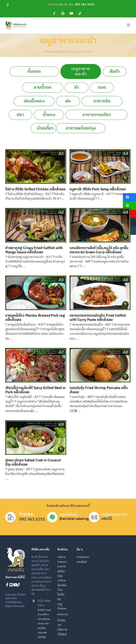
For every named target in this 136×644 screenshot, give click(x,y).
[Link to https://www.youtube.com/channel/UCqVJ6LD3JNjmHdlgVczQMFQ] (14, 585)
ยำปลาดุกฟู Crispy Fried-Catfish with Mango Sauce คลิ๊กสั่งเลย (34, 250)
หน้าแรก (48, 52)
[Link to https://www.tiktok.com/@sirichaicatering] (18, 585)
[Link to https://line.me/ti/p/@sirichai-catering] (10, 585)
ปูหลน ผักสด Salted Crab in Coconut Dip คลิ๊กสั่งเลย (33, 462)
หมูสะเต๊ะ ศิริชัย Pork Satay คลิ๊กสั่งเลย (98, 189)
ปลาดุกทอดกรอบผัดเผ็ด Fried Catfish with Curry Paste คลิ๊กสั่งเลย (98, 318)
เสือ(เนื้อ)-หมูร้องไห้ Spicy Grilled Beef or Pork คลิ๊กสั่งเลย (36, 390)
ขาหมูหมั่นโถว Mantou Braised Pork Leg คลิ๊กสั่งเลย (35, 318)
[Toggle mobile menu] (129, 25)
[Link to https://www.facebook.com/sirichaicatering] (7, 585)
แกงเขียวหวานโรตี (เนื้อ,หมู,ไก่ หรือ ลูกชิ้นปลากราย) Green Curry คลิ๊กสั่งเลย (99, 250)
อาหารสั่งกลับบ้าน (64, 52)
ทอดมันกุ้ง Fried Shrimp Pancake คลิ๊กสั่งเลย (99, 390)
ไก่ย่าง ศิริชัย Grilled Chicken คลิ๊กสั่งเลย (35, 189)
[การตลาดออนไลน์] (83, 562)
